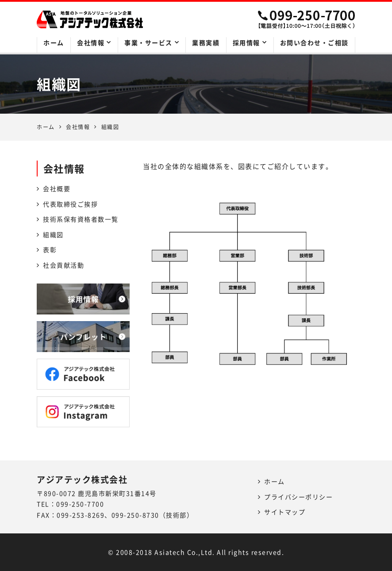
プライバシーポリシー (298, 497)
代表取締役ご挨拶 (70, 204)
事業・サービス (148, 42)
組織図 (53, 234)
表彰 (50, 249)
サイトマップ (285, 512)
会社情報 (91, 42)
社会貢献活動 (63, 265)
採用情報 (246, 42)
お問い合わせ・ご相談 (314, 42)
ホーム (54, 42)
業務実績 (206, 42)
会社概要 (57, 188)
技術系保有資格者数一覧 (81, 219)
